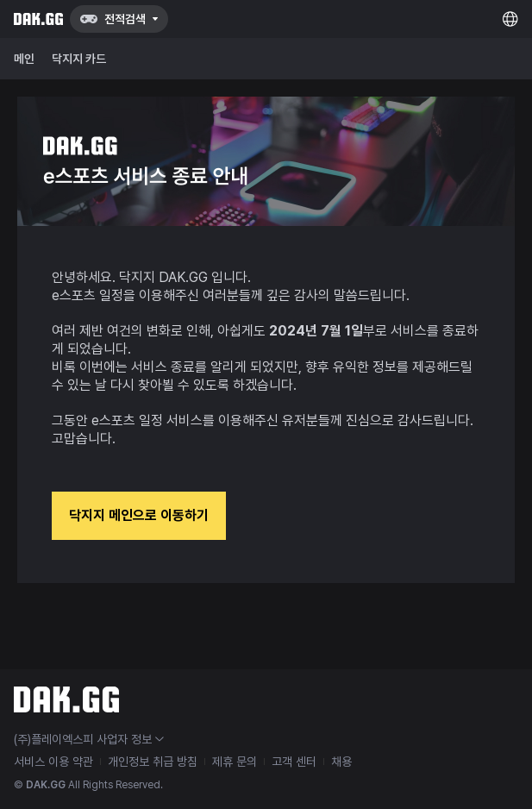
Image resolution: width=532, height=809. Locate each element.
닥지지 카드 (79, 59)
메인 (24, 59)
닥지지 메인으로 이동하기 (139, 515)
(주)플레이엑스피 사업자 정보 (89, 739)
